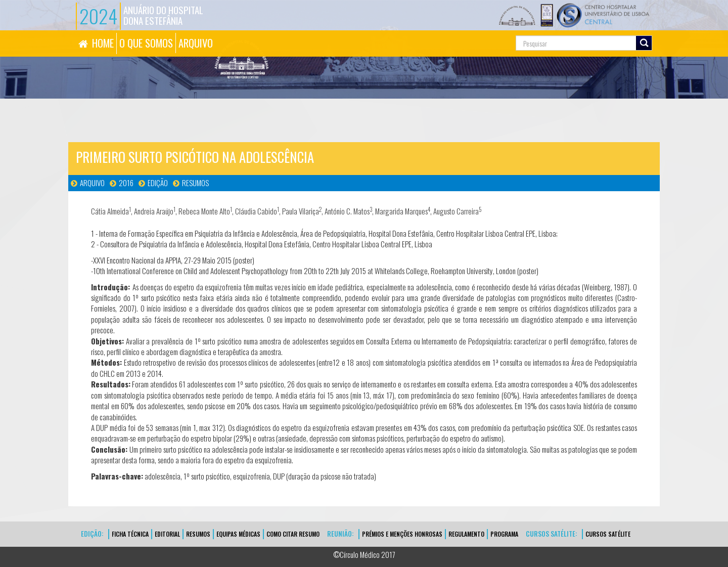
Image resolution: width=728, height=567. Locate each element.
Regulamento (466, 534)
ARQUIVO (196, 43)
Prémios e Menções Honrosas (402, 534)
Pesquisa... (470, 31)
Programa (504, 534)
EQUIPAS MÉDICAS (238, 534)
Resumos (195, 183)
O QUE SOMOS (146, 43)
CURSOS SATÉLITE (608, 534)
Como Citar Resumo (293, 534)
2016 (126, 183)
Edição (158, 183)
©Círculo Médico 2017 (364, 554)
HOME (103, 43)
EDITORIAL (167, 534)
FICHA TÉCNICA (130, 534)
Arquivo (92, 183)
